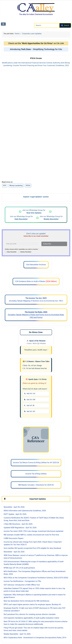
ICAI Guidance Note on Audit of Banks (36, 281)
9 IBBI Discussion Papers (14, 538)
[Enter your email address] (22, 244)
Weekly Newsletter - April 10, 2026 (17, 634)
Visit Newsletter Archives (36, 265)
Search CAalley (40, 22)
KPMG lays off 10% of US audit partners (19, 568)
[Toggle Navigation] (3, 24)
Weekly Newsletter (26, 252)
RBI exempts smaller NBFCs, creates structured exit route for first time (31, 535)
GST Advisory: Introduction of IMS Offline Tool (22, 585)
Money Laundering (16, 186)
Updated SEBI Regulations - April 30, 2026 (20, 528)
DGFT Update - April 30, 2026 (15, 514)
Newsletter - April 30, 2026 (14, 507)
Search (65, 25)
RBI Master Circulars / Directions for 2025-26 (36, 485)
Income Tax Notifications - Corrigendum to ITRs (22, 581)
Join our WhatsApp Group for (34, 212)
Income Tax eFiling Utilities (36, 474)
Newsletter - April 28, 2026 (14, 552)
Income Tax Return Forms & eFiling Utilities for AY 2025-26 (36, 463)
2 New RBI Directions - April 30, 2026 (18, 524)
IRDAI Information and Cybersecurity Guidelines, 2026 (25, 511)
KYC (5, 186)
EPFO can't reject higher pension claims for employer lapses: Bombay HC (32, 604)
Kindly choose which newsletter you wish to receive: (22, 249)
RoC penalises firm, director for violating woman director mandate (30, 614)
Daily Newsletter (12, 252)
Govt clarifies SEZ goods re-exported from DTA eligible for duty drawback (32, 548)
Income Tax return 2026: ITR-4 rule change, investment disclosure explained (33, 531)
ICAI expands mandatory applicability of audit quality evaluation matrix (31, 618)
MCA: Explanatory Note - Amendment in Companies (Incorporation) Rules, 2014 (35, 638)
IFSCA (28, 186)
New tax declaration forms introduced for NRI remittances (26, 601)
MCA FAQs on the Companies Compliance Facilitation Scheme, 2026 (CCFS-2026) (36, 578)
